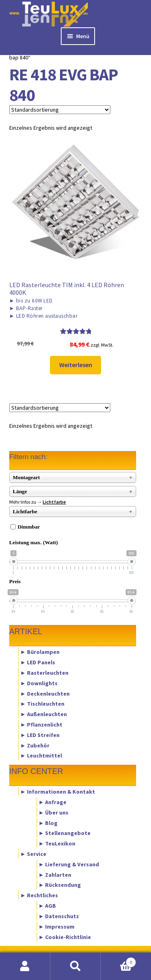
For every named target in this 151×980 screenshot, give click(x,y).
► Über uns (54, 812)
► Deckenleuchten (45, 693)
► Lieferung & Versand (69, 864)
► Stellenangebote (65, 833)
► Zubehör (35, 745)
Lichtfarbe (54, 502)
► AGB (48, 906)
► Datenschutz (59, 916)
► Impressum (57, 926)
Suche (75, 966)
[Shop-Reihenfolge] (60, 110)
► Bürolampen (40, 652)
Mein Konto (25, 966)
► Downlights (39, 683)
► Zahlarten (55, 874)
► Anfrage (53, 802)
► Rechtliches (39, 895)
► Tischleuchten (42, 704)
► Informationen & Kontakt (58, 792)
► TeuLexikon (57, 843)
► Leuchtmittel (41, 755)
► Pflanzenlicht (41, 725)
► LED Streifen (40, 735)
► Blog (48, 823)
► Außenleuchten (43, 714)
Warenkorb (118, 961)
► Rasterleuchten (44, 672)
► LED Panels (38, 662)
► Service (33, 854)
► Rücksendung (60, 885)
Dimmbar (29, 527)
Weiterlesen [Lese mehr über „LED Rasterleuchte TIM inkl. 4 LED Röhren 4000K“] (76, 365)
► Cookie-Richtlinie (65, 937)
